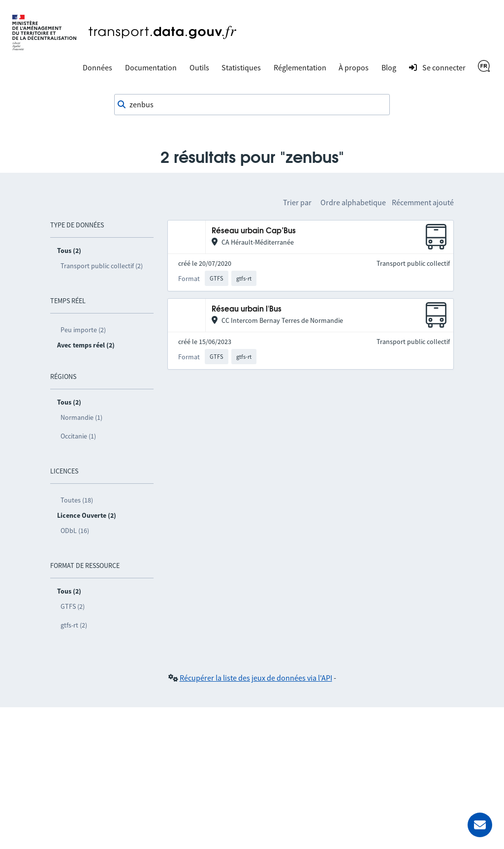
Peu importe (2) (83, 330)
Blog (389, 67)
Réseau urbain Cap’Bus (254, 231)
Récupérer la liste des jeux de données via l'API (256, 678)
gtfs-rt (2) (74, 625)
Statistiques (241, 67)
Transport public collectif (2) (102, 266)
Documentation (151, 67)
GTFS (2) (73, 606)
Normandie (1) (81, 417)
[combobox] (252, 105)
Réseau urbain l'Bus (247, 309)
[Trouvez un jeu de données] (252, 105)
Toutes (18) (77, 500)
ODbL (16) (75, 531)
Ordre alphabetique (353, 202)
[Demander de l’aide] (480, 825)
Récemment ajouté (423, 202)
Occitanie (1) (78, 436)
